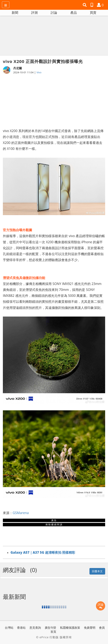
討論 (54, 13)
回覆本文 (97, 571)
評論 (101, 606)
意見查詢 (35, 628)
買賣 (93, 13)
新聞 (15, 13)
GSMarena (21, 513)
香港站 (21, 628)
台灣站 (9, 628)
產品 (74, 13)
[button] (85, 5)
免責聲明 (90, 628)
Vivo (39, 72)
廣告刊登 (50, 628)
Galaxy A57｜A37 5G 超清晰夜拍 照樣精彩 (43, 552)
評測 (34, 13)
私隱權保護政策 (70, 628)
